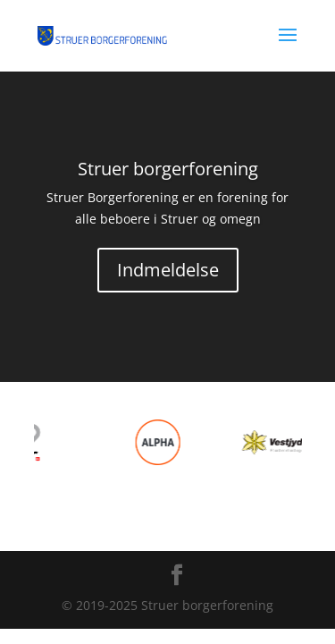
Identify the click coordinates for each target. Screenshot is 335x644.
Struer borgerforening (168, 169)
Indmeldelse (168, 270)
